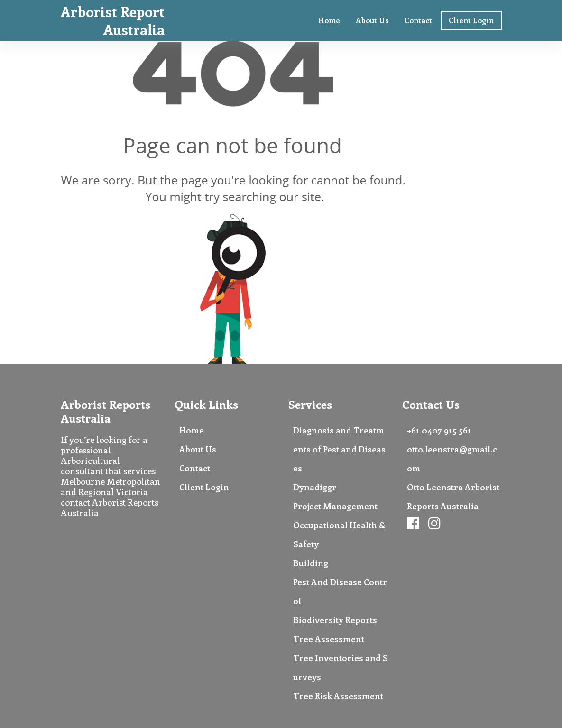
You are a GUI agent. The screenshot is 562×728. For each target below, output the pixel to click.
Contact (418, 20)
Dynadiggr (315, 487)
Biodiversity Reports (335, 620)
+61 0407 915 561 (439, 430)
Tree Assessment (329, 639)
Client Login (471, 20)
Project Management (335, 506)
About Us (372, 20)
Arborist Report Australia (113, 20)
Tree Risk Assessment (338, 696)
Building (311, 563)
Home (329, 20)
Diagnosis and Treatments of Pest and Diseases (339, 449)
